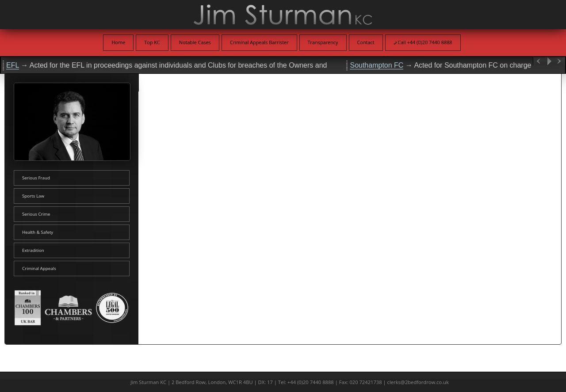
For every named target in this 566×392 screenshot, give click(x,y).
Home (118, 42)
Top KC (152, 42)
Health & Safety (38, 232)
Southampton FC (377, 65)
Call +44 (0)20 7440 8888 (423, 42)
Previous (539, 61)
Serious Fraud (36, 178)
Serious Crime (36, 214)
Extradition (33, 250)
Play (549, 61)
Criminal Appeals (39, 268)
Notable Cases (195, 42)
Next (560, 61)
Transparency (323, 42)
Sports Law (33, 196)
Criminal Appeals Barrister (259, 42)
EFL (13, 65)
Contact (366, 42)
